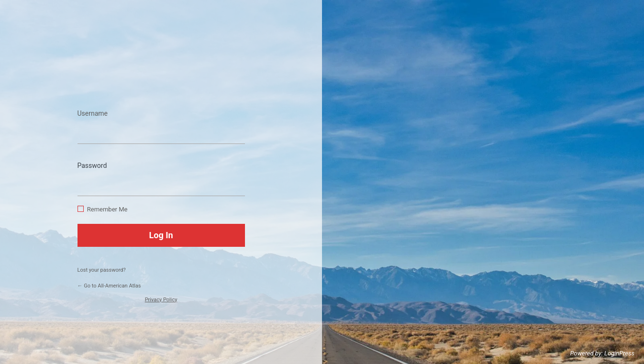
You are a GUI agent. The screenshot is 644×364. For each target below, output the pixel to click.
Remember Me (107, 209)
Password (92, 165)
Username (93, 113)
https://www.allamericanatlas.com (161, 72)
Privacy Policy (161, 300)
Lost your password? (102, 270)
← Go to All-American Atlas (109, 286)
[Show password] (235, 182)
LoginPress (619, 353)
